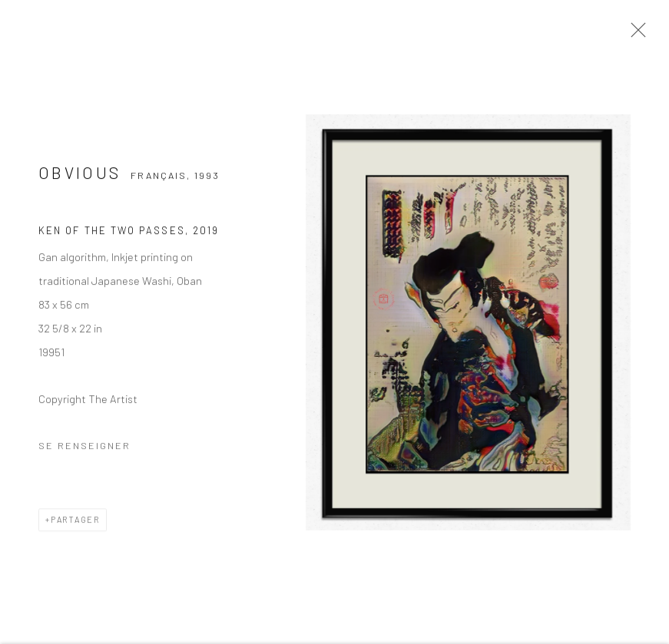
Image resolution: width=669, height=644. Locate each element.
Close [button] (634, 35)
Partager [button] (75, 522)
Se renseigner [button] (84, 447)
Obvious (80, 175)
